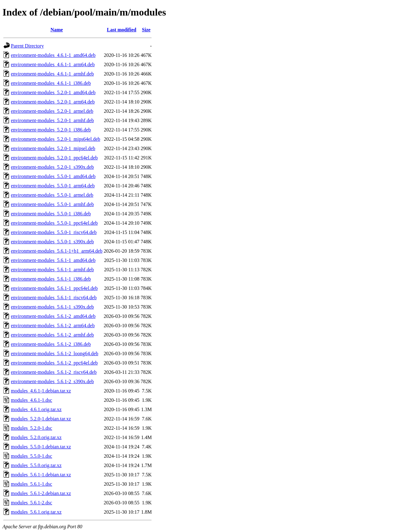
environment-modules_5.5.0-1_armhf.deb (52, 204)
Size (146, 30)
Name (57, 30)
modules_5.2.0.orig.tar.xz (36, 437)
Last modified (122, 30)
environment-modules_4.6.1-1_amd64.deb (53, 55)
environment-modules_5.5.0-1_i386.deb (51, 214)
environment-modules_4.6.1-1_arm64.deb (53, 64)
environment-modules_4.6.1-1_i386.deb (51, 83)
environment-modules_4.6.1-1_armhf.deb (52, 74)
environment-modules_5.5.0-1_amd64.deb (53, 176)
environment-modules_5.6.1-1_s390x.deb (52, 307)
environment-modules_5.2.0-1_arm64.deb (53, 102)
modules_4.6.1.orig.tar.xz (36, 409)
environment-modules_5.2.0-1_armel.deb (52, 111)
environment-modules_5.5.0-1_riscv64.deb (54, 232)
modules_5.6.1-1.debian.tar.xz (41, 475)
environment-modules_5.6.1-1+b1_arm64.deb (57, 251)
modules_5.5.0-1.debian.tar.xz (41, 447)
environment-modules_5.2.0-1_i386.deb (51, 130)
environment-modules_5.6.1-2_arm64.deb (53, 326)
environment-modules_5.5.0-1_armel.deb (52, 195)
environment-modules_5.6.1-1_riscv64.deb (54, 298)
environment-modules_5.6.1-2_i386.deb (51, 344)
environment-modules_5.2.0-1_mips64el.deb (56, 139)
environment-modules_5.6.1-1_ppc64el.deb (54, 288)
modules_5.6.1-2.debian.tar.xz (41, 493)
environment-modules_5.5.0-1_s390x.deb (52, 242)
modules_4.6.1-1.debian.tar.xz (41, 391)
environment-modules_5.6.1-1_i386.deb (51, 279)
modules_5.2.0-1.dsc (32, 428)
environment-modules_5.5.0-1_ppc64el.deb (54, 223)
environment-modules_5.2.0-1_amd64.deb (53, 92)
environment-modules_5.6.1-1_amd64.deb (53, 260)
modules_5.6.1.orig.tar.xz (36, 512)
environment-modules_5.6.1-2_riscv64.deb (54, 372)
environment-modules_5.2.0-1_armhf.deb (52, 120)
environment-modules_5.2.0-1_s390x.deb (52, 167)
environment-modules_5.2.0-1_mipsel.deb (53, 148)
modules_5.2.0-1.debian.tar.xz (41, 419)
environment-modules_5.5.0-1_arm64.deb (53, 186)
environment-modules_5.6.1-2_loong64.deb (55, 353)
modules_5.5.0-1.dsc (32, 456)
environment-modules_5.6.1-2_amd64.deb (53, 316)
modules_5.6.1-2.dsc (32, 503)
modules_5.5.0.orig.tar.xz (36, 465)
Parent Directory (27, 46)
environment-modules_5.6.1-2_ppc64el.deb (54, 363)
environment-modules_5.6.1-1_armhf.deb (52, 270)
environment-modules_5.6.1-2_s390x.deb (52, 381)
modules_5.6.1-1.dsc (32, 484)
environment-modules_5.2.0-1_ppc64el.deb (54, 158)
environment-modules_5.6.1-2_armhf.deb (52, 335)
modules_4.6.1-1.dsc (32, 400)
